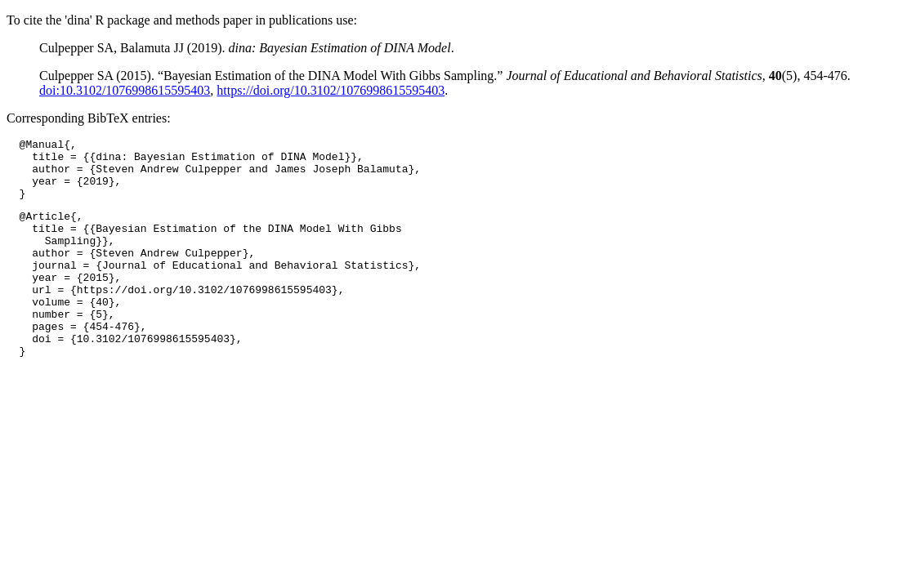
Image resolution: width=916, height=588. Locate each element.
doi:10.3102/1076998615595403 (125, 90)
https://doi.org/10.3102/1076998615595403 (331, 90)
